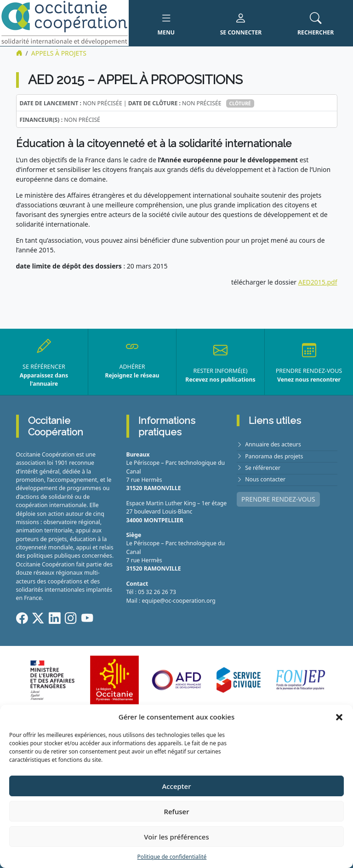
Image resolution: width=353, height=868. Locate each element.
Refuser (176, 811)
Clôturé (240, 103)
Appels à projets (59, 53)
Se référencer (263, 468)
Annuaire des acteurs (273, 444)
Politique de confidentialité (172, 857)
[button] (339, 717)
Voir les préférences (176, 837)
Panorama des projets (274, 456)
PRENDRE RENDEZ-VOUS (278, 499)
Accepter (176, 786)
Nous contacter (265, 479)
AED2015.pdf (318, 282)
